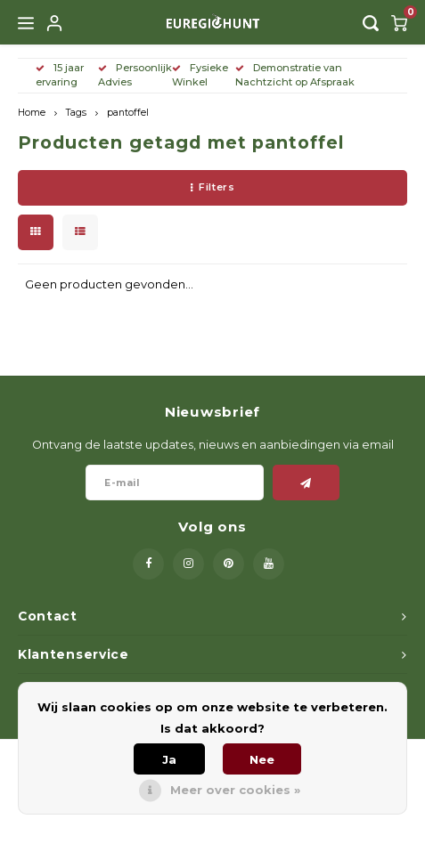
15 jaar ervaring (60, 75)
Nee (262, 759)
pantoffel (128, 113)
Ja (169, 759)
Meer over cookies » (235, 790)
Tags (76, 113)
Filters (212, 187)
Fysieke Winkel (200, 75)
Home (32, 113)
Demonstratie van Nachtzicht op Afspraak (295, 75)
